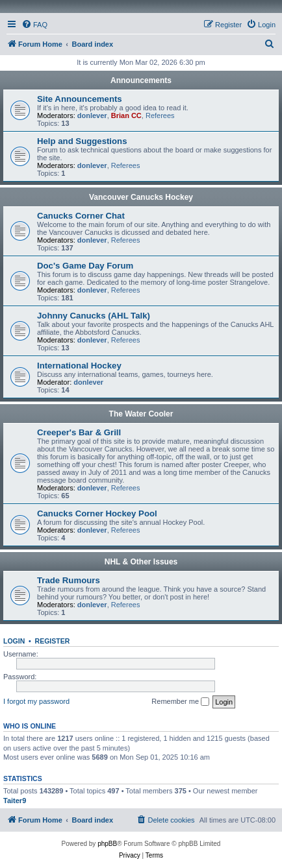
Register (53, 641)
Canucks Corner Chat (81, 216)
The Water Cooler (141, 414)
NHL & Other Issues (141, 562)
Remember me (180, 702)
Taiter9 (15, 801)
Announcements (141, 80)
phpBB (107, 844)
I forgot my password (36, 701)
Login (14, 641)
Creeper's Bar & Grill (79, 432)
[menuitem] (34, 25)
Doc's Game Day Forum (85, 266)
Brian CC (126, 115)
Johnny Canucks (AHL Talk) (94, 316)
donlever (92, 115)
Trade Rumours (69, 580)
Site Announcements (80, 99)
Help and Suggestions (82, 141)
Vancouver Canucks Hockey (141, 197)
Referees (160, 115)
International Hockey (79, 366)
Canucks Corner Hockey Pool (97, 513)
